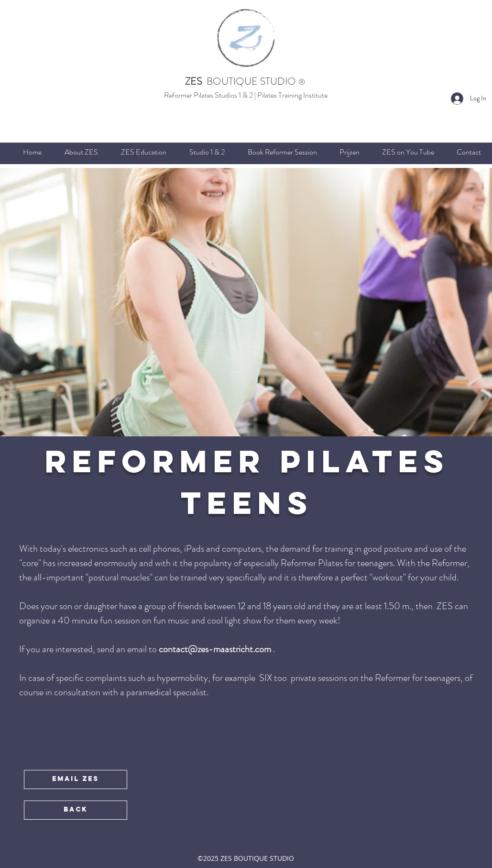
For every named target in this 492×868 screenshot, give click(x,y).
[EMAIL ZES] (76, 779)
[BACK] (76, 810)
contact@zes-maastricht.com (215, 649)
